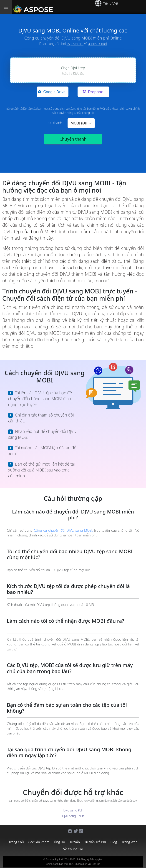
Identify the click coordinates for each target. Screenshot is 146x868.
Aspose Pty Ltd (54, 859)
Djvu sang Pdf (73, 810)
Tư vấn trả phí (95, 842)
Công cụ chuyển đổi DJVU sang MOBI (63, 530)
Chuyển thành (73, 139)
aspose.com (75, 44)
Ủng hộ (59, 842)
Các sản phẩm (39, 842)
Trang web (129, 842)
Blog (114, 842)
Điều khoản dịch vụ (117, 109)
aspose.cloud (98, 44)
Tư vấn (75, 842)
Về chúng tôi (73, 849)
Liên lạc (96, 864)
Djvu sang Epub (73, 816)
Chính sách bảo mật (57, 864)
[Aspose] (34, 7)
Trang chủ (16, 842)
